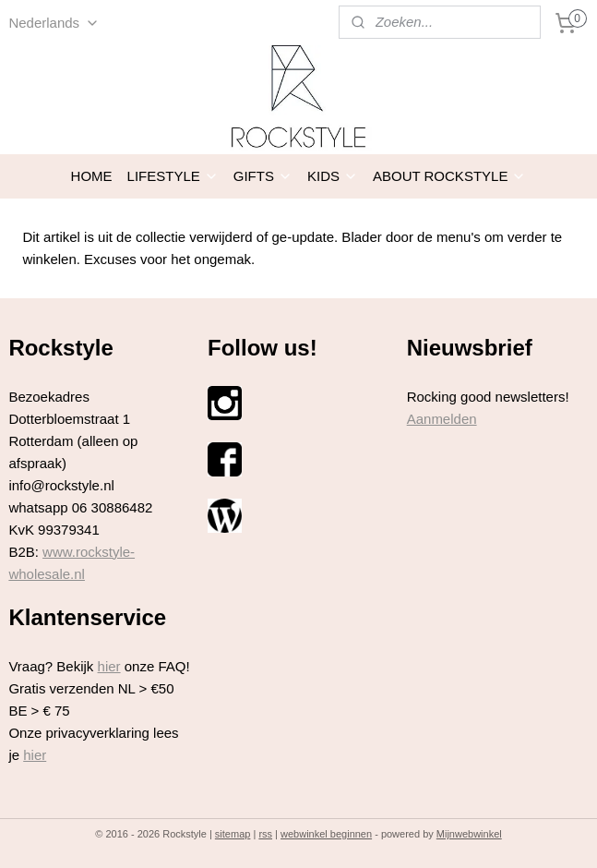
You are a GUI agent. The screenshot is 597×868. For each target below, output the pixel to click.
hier (109, 666)
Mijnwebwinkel (469, 834)
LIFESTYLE (173, 176)
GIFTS (263, 176)
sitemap (233, 834)
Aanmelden (442, 419)
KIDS (333, 176)
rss (265, 834)
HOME (92, 176)
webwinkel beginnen (326, 834)
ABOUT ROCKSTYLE (449, 176)
